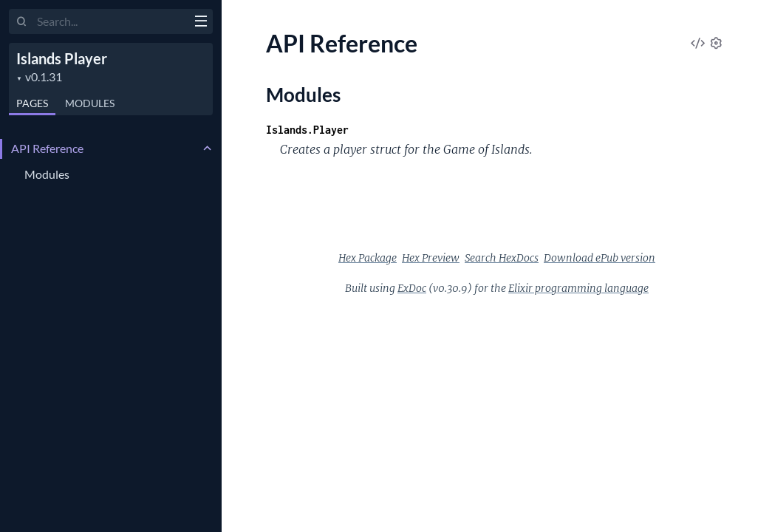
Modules (47, 174)
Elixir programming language (578, 288)
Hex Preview (431, 258)
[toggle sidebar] (201, 23)
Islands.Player (307, 130)
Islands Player (62, 58)
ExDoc (412, 288)
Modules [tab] (90, 103)
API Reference (47, 148)
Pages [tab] (32, 103)
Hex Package (368, 258)
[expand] (207, 149)
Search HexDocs (502, 258)
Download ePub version (600, 258)
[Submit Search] (22, 22)
